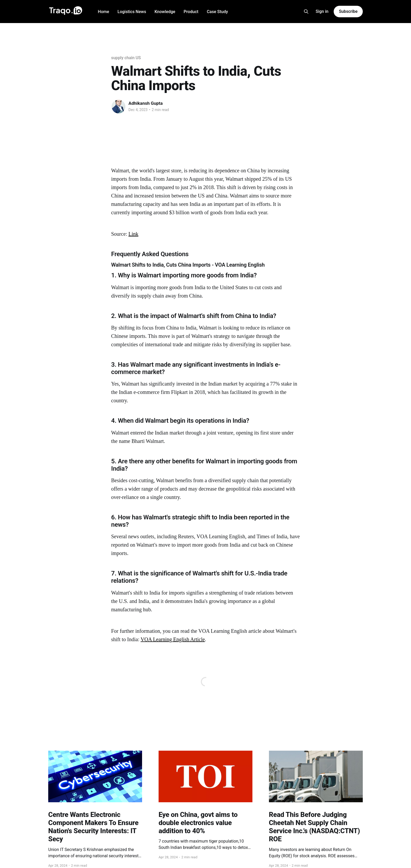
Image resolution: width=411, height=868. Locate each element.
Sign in (322, 11)
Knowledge (165, 12)
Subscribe (348, 11)
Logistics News (132, 12)
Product (191, 12)
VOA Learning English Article (173, 639)
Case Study (217, 12)
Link (133, 234)
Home (103, 12)
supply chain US (126, 58)
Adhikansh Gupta (146, 103)
